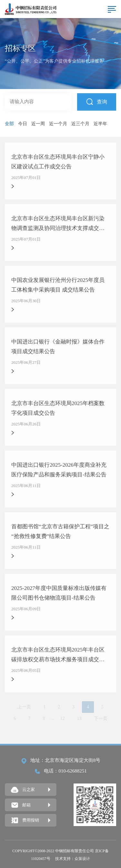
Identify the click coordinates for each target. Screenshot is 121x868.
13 (79, 718)
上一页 (24, 707)
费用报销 (25, 821)
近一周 (38, 124)
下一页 (101, 718)
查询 (97, 101)
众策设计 (82, 859)
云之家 (23, 790)
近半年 (100, 124)
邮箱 (21, 805)
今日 (23, 124)
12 (63, 718)
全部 (9, 124)
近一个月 (58, 124)
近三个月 (80, 124)
